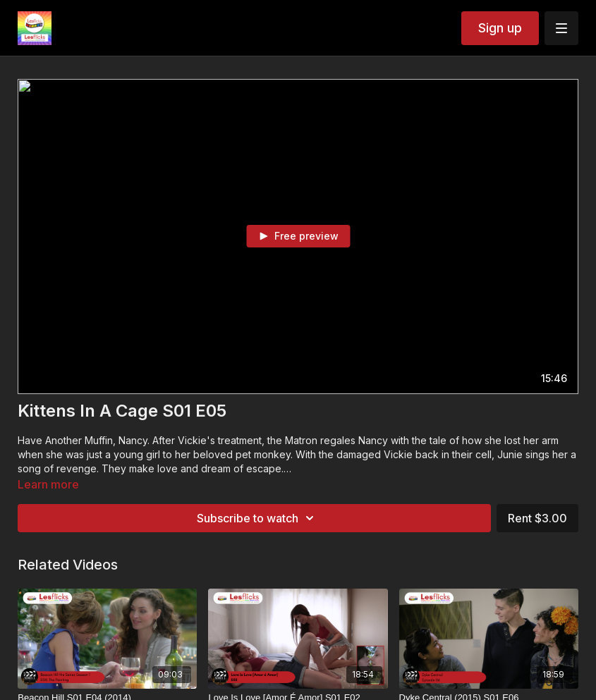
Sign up (500, 28)
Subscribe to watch (257, 518)
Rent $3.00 (537, 518)
